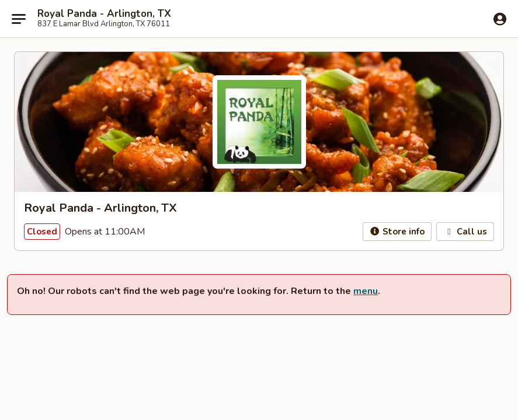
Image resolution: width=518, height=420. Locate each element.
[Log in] (500, 19)
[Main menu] (19, 19)
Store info (397, 232)
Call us (465, 232)
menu (366, 291)
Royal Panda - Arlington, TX (104, 14)
